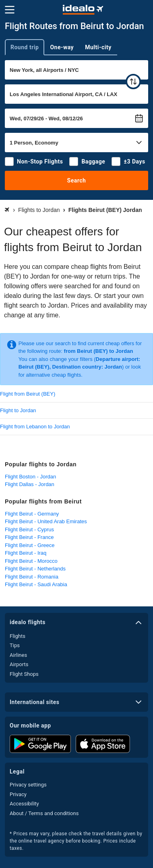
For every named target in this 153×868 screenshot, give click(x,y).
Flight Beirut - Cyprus (29, 529)
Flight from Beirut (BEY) (28, 394)
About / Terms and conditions (44, 813)
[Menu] (10, 10)
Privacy (18, 794)
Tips (15, 645)
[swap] (133, 82)
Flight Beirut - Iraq (26, 553)
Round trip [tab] (25, 47)
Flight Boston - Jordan (30, 477)
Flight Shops (24, 674)
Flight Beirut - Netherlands (35, 569)
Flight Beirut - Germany (32, 514)
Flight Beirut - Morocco (31, 561)
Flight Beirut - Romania (32, 577)
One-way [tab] (62, 47)
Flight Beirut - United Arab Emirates (46, 521)
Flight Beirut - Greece (30, 545)
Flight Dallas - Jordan (30, 484)
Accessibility (24, 804)
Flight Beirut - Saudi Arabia (36, 584)
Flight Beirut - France (29, 537)
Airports (19, 664)
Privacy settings (28, 785)
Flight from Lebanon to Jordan (35, 427)
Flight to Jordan (18, 410)
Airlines (18, 655)
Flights (18, 636)
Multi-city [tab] (98, 47)
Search (77, 180)
